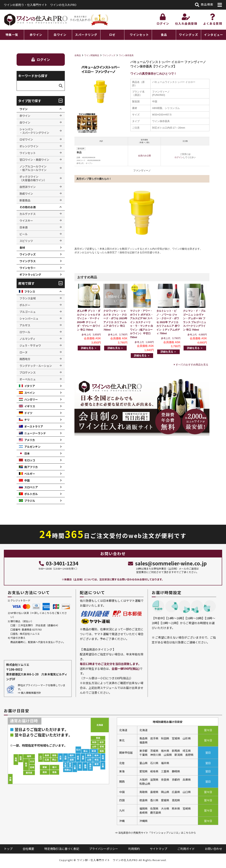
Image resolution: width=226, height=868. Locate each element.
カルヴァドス (28, 214)
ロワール (25, 332)
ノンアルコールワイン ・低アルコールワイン (33, 168)
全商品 (78, 55)
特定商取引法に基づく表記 (62, 849)
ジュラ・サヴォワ (30, 345)
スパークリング (86, 35)
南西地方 (25, 359)
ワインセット (139, 35)
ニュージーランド (35, 433)
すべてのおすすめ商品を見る (192, 365)
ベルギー (30, 474)
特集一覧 (12, 35)
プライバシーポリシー (104, 849)
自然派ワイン (28, 187)
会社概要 (28, 849)
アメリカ (30, 440)
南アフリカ (31, 467)
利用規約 (134, 849)
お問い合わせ (213, 849)
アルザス (25, 325)
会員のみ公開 (144, 156)
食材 (22, 248)
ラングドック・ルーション (36, 366)
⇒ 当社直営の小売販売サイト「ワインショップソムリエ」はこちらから (156, 833)
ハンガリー (31, 399)
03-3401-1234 (59, 563)
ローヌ (24, 352)
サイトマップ (159, 849)
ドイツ (28, 413)
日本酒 (24, 227)
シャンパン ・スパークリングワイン (34, 131)
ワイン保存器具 (126, 55)
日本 (27, 453)
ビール (24, 234)
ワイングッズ (188, 35)
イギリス (30, 406)
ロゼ (112, 35)
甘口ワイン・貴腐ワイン (34, 160)
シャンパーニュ (29, 318)
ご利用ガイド (186, 849)
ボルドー (25, 305)
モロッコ (30, 460)
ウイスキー (26, 221)
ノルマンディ (27, 339)
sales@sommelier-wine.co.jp (167, 563)
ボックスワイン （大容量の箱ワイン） (33, 178)
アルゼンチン (32, 447)
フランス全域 (28, 298)
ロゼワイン (26, 139)
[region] (113, 35)
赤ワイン (36, 35)
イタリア (30, 386)
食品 (164, 35)
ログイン (179, 157)
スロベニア (31, 487)
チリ (27, 420)
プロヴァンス (28, 372)
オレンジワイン (29, 146)
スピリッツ (26, 241)
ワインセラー (28, 268)
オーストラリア (34, 426)
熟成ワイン (26, 194)
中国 (27, 480)
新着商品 (25, 200)
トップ (8, 849)
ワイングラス (28, 261)
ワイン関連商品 (92, 55)
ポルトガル (31, 494)
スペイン (30, 393)
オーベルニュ (28, 379)
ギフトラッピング (30, 274)
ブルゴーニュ (28, 312)
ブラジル (30, 501)
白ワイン (60, 35)
